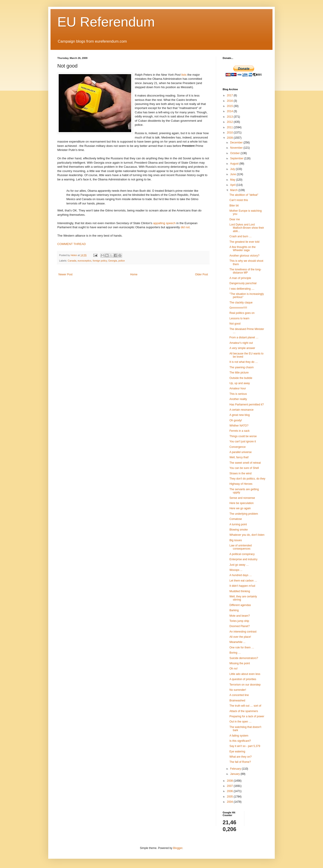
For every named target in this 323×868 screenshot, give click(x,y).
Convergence (237, 447)
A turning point (238, 524)
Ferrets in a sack (240, 431)
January (235, 774)
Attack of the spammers (244, 711)
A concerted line (239, 695)
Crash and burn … (241, 236)
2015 (230, 106)
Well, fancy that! (239, 457)
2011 (230, 127)
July (233, 169)
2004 (230, 802)
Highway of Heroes (241, 484)
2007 (230, 786)
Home (134, 274)
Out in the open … (240, 722)
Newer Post (65, 274)
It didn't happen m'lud (242, 586)
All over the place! (240, 637)
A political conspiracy (242, 554)
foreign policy (100, 261)
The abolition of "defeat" (244, 195)
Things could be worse (243, 436)
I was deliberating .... (242, 289)
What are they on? (241, 757)
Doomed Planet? (240, 626)
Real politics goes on (242, 313)
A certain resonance (241, 410)
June (233, 174)
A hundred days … (241, 575)
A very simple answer (242, 348)
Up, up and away (240, 383)
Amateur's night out (241, 343)
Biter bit (234, 206)
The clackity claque (241, 303)
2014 (230, 111)
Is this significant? (240, 741)
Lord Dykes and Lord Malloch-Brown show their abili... (247, 228)
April (233, 185)
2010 (230, 133)
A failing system (239, 736)
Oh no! (234, 669)
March (234, 190)
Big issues (236, 540)
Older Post (201, 274)
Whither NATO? (239, 426)
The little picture (239, 373)
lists (184, 75)
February (236, 769)
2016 (230, 101)
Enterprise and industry (243, 559)
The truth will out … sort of (245, 706)
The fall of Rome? (240, 762)
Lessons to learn (239, 318)
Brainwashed (237, 701)
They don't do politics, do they (247, 479)
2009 (230, 138)
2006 (230, 791)
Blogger (178, 848)
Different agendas (240, 605)
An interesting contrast (243, 632)
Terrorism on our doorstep (245, 685)
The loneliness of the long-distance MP (245, 271)
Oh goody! (236, 420)
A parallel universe (241, 452)
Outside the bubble (241, 378)
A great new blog (240, 415)
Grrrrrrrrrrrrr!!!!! (238, 308)
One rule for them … (242, 647)
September (237, 158)
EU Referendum (106, 22)
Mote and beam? (240, 616)
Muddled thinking (240, 591)
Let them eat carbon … (243, 581)
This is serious (238, 394)
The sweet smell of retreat (245, 463)
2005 (230, 797)
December (237, 143)
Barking (234, 610)
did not (185, 227)
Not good (235, 324)
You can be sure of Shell (244, 468)
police (122, 261)
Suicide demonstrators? (244, 658)
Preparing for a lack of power (247, 716)
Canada (72, 261)
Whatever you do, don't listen (247, 535)
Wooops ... (236, 570)
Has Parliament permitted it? (247, 405)
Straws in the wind (240, 473)
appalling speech (164, 223)
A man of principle (240, 278)
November (237, 148)
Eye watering (237, 752)
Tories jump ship (239, 621)
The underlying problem (244, 514)
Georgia (113, 261)
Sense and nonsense (242, 498)
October (235, 153)
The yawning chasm (242, 367)
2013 (230, 117)
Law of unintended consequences (241, 547)
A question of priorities (243, 679)
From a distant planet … (244, 337)
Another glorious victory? (244, 256)
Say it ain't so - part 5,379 (245, 746)
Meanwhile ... (237, 642)
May (233, 180)
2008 (230, 781)
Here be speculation (242, 503)
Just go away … (239, 565)
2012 (230, 122)
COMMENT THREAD (72, 244)
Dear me (235, 219)
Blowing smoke (239, 530)
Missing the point (240, 663)
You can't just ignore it (243, 441)
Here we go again (240, 508)
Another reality (238, 399)
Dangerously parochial (243, 283)
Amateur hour (238, 388)
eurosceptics (85, 261)
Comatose (236, 519)
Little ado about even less (245, 674)
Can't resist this (239, 200)
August (235, 164)
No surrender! (238, 690)
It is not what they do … (244, 362)
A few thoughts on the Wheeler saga (242, 249)
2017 (230, 95)
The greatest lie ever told (244, 242)
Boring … (235, 653)
